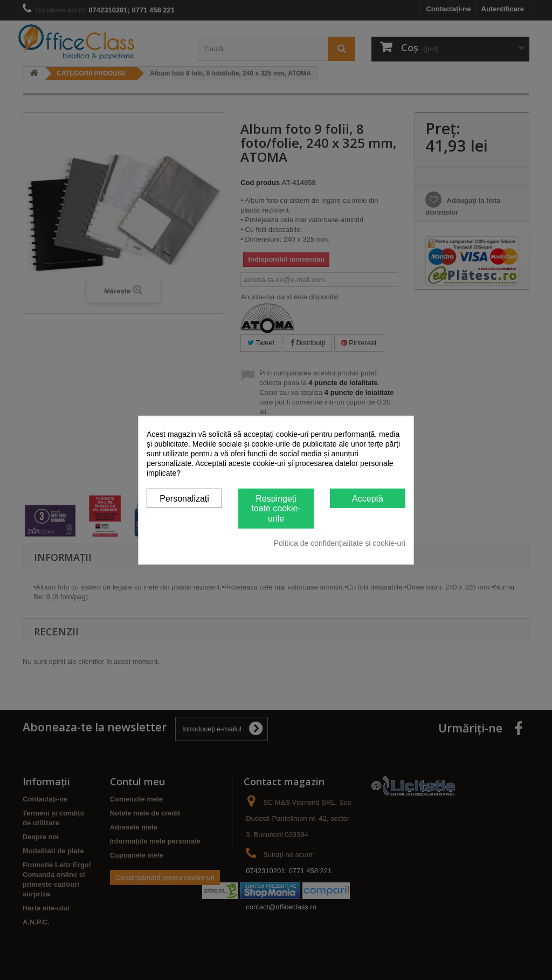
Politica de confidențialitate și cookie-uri (340, 543)
